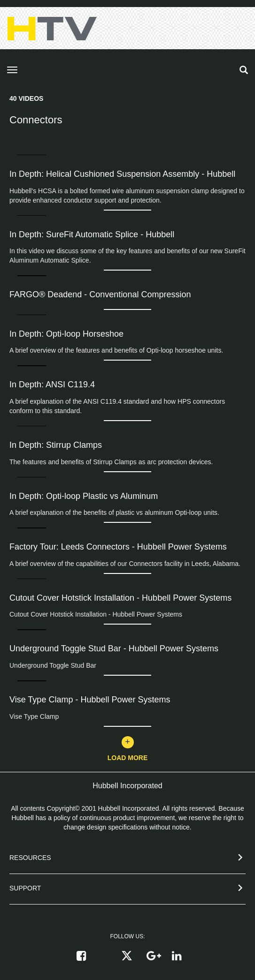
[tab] (127, 860)
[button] (127, 856)
